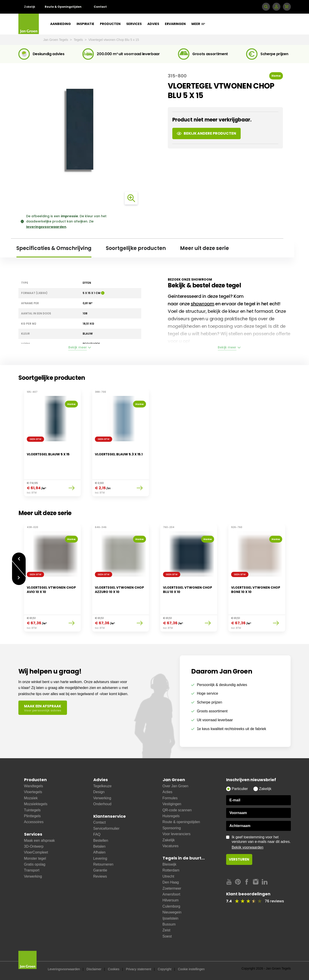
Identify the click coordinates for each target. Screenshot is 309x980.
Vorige (19, 559)
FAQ (97, 834)
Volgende (19, 578)
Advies (153, 24)
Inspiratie (85, 24)
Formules (170, 798)
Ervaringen (175, 24)
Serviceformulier (106, 828)
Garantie (100, 870)
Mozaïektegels (36, 804)
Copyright (165, 969)
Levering (100, 858)
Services (134, 24)
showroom (203, 304)
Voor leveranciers (177, 834)
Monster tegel (35, 858)
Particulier (240, 789)
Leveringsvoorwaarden (64, 969)
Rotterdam (171, 870)
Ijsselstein (171, 918)
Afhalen (99, 852)
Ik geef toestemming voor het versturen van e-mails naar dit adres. (261, 842)
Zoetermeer (172, 888)
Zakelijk (30, 7)
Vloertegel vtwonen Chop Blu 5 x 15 (114, 40)
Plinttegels (32, 816)
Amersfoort (171, 894)
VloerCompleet (36, 852)
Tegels (79, 40)
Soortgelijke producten (136, 248)
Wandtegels (34, 786)
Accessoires (34, 822)
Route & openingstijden (181, 822)
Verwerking (33, 876)
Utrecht (168, 876)
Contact (100, 7)
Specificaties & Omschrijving (54, 248)
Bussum (169, 924)
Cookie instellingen (191, 969)
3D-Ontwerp (34, 846)
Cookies (114, 969)
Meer (198, 24)
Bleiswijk (169, 864)
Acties (168, 792)
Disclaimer (94, 969)
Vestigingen (172, 804)
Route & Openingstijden (63, 7)
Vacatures (171, 846)
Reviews (100, 876)
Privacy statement (139, 969)
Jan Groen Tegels (56, 40)
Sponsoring (172, 828)
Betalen (99, 846)
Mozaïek (31, 798)
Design (99, 792)
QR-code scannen (177, 810)
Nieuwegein (172, 912)
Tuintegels (32, 810)
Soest (167, 936)
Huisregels (171, 816)
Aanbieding (61, 24)
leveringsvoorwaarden (46, 227)
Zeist (167, 930)
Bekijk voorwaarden (248, 847)
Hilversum (171, 900)
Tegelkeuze (103, 786)
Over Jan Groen (176, 786)
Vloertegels (33, 792)
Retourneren (103, 864)
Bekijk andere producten (206, 133)
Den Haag (171, 882)
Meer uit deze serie (204, 248)
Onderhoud (102, 804)
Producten (110, 24)
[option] (52, 446)
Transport (32, 870)
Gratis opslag (35, 864)
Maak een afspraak (40, 840)
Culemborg (171, 906)
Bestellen (101, 840)
